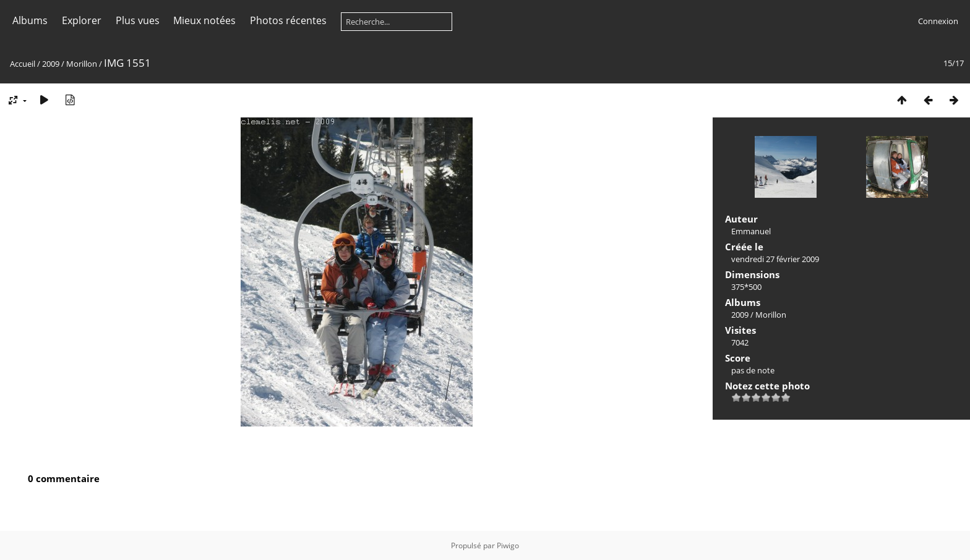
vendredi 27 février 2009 (775, 259)
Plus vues (138, 20)
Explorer (82, 20)
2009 (51, 64)
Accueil (23, 64)
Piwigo (508, 545)
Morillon (82, 64)
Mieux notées (204, 20)
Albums (30, 20)
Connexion (938, 21)
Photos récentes (288, 20)
